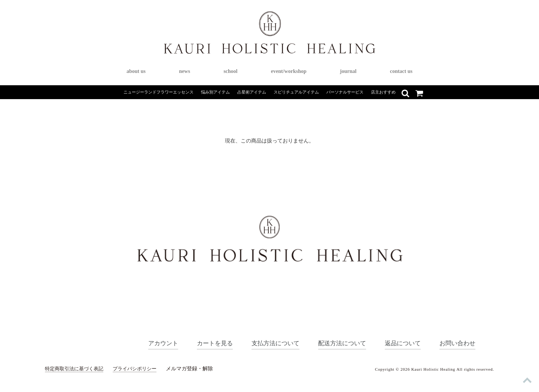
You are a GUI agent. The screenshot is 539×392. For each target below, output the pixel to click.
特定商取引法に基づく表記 (76, 369)
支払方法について (267, 343)
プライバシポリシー (141, 369)
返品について (399, 343)
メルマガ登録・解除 (197, 369)
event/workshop (289, 71)
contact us (401, 71)
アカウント (150, 343)
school (230, 71)
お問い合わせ (456, 343)
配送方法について (336, 343)
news (185, 71)
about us (136, 71)
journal (348, 71)
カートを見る (203, 343)
